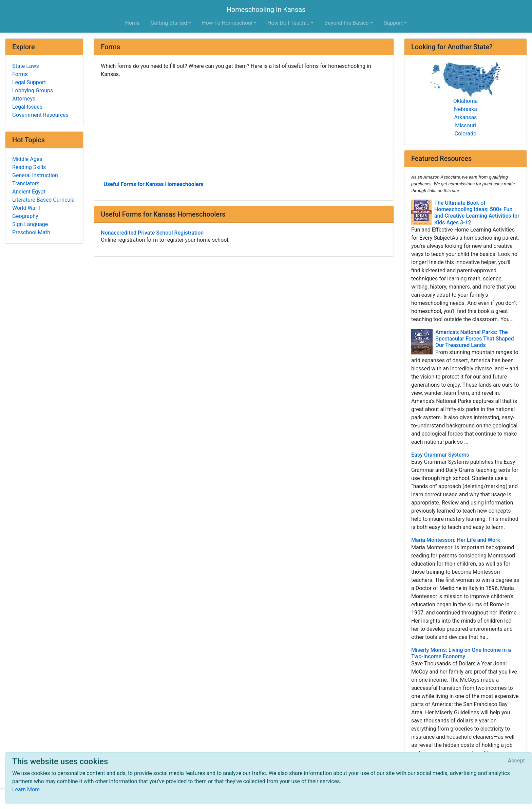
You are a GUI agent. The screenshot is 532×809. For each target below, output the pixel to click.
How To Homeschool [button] (227, 23)
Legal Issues (27, 107)
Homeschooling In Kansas (266, 10)
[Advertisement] (244, 129)
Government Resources (40, 115)
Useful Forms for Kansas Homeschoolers (154, 184)
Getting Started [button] (169, 23)
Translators (26, 183)
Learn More (26, 789)
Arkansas (466, 117)
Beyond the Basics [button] (347, 23)
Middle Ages (27, 159)
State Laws (26, 66)
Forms (20, 74)
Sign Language (30, 224)
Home (132, 23)
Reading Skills (29, 167)
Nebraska (465, 109)
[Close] (516, 761)
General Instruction (35, 175)
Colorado (466, 134)
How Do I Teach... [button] (288, 23)
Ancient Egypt (29, 192)
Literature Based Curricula (43, 200)
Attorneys (24, 99)
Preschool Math (31, 232)
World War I (26, 208)
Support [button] (393, 23)
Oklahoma (465, 101)
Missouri (465, 125)
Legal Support (29, 82)
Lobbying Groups (33, 90)
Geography (25, 216)
